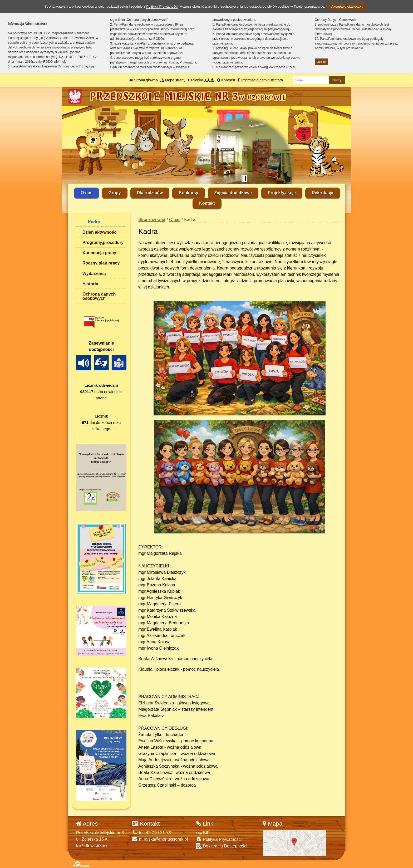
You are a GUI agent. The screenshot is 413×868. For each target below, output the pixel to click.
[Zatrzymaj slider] (244, 178)
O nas (86, 193)
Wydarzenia (94, 274)
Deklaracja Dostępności (222, 846)
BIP (203, 833)
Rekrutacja (323, 193)
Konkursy (189, 193)
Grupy (115, 193)
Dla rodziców (150, 193)
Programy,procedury (103, 242)
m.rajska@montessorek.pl (160, 839)
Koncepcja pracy (99, 253)
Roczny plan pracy (101, 263)
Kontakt (207, 203)
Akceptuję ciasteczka (347, 6)
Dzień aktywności (100, 232)
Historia (90, 284)
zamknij (321, 62)
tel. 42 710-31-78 (151, 833)
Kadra (94, 222)
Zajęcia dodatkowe (233, 193)
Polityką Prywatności (162, 6)
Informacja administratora (260, 80)
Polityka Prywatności (219, 839)
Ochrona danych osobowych (99, 296)
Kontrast (226, 80)
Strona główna (144, 80)
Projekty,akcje (282, 193)
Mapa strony (173, 80)
